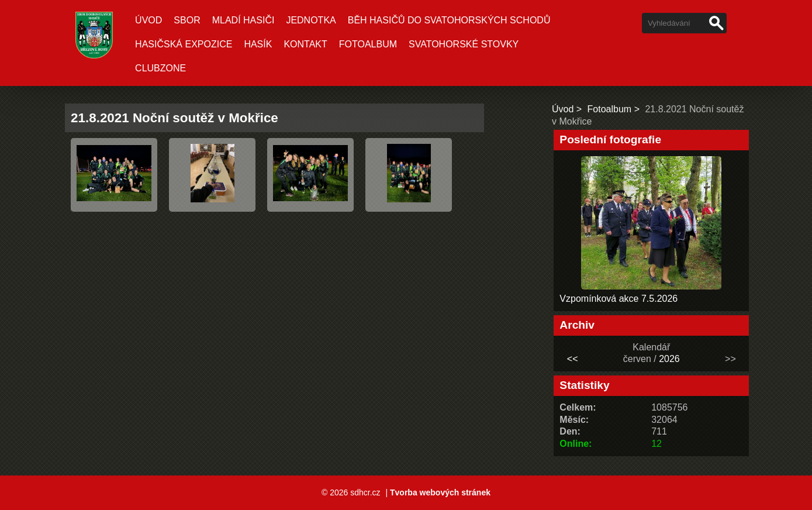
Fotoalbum (368, 44)
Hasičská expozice (184, 44)
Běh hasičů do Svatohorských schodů (449, 20)
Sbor (187, 20)
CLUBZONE (160, 68)
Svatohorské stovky (464, 44)
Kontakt (305, 44)
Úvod (148, 20)
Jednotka (311, 20)
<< (573, 359)
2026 (669, 359)
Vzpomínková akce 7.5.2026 (618, 299)
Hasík (258, 44)
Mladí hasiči (243, 20)
